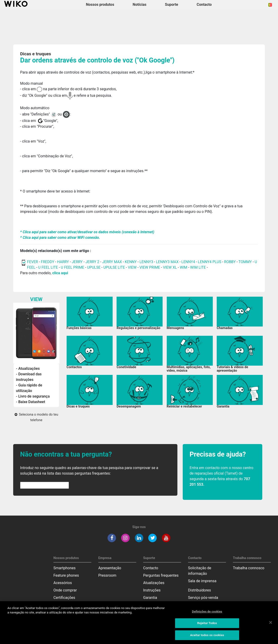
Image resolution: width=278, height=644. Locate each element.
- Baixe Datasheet (31, 402)
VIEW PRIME (150, 267)
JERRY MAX (112, 262)
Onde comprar (65, 590)
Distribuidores (199, 590)
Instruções (152, 590)
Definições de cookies (207, 613)
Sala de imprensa (202, 581)
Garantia (150, 598)
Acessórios (63, 583)
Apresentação (110, 568)
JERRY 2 (93, 262)
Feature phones (66, 575)
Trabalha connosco (249, 568)
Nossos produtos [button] (100, 5)
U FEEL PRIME (73, 267)
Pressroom (107, 575)
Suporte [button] (171, 5)
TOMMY (245, 262)
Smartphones (65, 568)
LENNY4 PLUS (210, 262)
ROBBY (230, 262)
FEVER (33, 262)
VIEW (132, 267)
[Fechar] (271, 624)
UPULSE (94, 267)
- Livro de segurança (33, 396)
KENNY (131, 262)
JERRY (77, 262)
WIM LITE (198, 267)
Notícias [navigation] (140, 5)
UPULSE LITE (114, 267)
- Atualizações (28, 369)
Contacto (151, 568)
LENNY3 (146, 262)
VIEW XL (170, 267)
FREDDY (48, 262)
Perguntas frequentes (161, 575)
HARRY (63, 262)
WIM (184, 267)
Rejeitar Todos (207, 625)
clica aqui (60, 273)
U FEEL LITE (48, 267)
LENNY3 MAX (167, 262)
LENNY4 (188, 262)
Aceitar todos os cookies (207, 637)
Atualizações (154, 583)
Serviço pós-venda (203, 598)
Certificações (64, 598)
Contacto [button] (204, 5)
